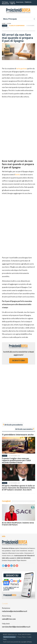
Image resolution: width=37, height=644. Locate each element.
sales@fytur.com (9, 619)
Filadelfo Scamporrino (17, 26)
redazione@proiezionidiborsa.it (15, 611)
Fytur (30, 642)
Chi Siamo (5, 2)
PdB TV (13, 4)
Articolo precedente (14, 425)
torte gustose (21, 68)
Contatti (12, 2)
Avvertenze (20, 2)
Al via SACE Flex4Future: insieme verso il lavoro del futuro (18, 524)
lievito (17, 174)
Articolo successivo (24, 429)
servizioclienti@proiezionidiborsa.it (16, 627)
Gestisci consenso (9, 637)
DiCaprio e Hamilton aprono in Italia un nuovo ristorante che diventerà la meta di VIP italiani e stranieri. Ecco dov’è (18, 488)
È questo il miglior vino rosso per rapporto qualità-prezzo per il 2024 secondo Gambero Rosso (16, 460)
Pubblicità (28, 2)
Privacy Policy (21, 637)
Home (4, 24)
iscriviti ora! (19, 361)
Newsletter (6, 4)
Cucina (9, 24)
